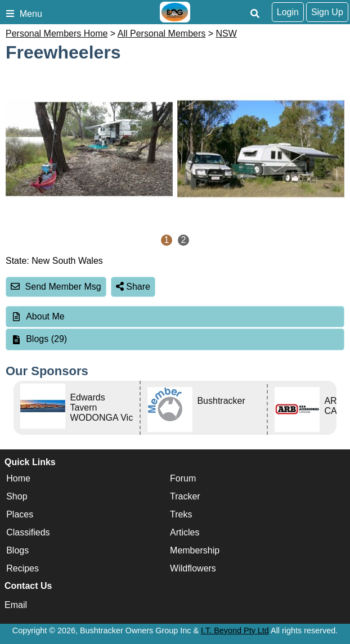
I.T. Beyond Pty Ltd (235, 631)
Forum (183, 478)
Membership (195, 550)
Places (20, 514)
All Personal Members (162, 33)
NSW (226, 33)
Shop (17, 496)
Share (133, 287)
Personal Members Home (57, 33)
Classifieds (28, 532)
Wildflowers (193, 568)
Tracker (185, 496)
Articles (185, 532)
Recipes (23, 568)
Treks (181, 514)
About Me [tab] (38, 316)
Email (16, 605)
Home (18, 478)
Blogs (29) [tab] (39, 339)
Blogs (17, 550)
